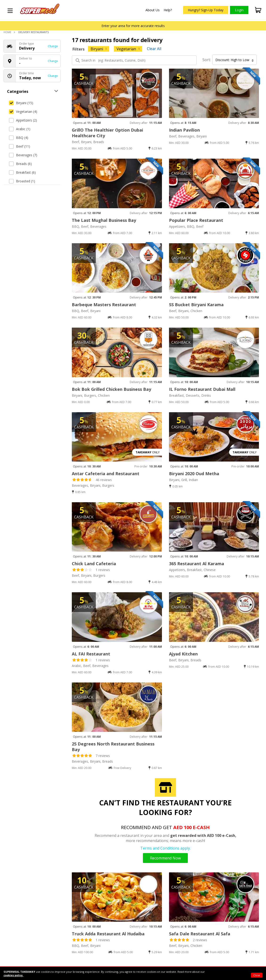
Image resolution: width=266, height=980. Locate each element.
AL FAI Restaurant (91, 654)
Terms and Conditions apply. (165, 848)
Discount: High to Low (235, 60)
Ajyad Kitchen (183, 654)
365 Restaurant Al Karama (197, 564)
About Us (153, 10)
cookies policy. (13, 975)
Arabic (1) (20, 129)
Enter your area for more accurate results (133, 26)
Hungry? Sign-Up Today (206, 10)
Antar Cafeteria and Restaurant (106, 474)
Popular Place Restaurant (196, 220)
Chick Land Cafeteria (94, 564)
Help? (168, 10)
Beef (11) (20, 146)
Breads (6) (20, 164)
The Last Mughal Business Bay (104, 220)
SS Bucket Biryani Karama (196, 305)
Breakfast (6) (22, 172)
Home (7, 32)
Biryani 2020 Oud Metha (194, 474)
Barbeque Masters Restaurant (104, 305)
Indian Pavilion (184, 130)
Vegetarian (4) (23, 112)
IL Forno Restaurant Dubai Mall (202, 389)
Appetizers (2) (23, 120)
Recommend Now (165, 858)
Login (239, 10)
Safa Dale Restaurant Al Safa (200, 934)
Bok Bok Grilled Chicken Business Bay (111, 389)
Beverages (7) (23, 155)
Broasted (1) (22, 181)
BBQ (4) (19, 138)
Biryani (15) (21, 103)
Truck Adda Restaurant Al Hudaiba (108, 934)
